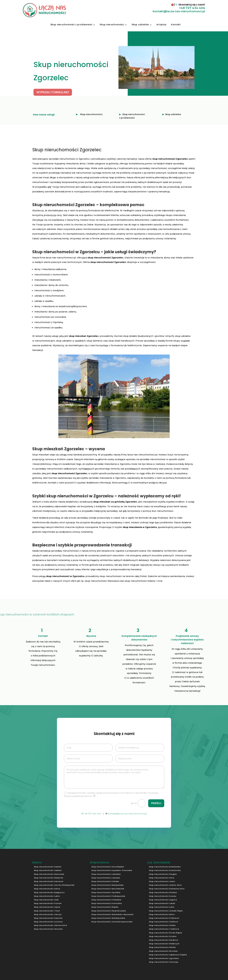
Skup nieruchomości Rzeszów (48, 918)
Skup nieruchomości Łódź (46, 900)
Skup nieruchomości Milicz (162, 914)
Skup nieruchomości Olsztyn (48, 914)
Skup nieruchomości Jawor (162, 881)
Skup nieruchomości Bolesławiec (165, 867)
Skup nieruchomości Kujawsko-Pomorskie (112, 870)
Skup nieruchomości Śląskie (105, 907)
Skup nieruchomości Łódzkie (105, 881)
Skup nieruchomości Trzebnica (164, 929)
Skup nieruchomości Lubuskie (106, 878)
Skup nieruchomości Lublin (47, 896)
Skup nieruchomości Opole (47, 907)
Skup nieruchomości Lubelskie (106, 874)
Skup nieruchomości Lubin (162, 907)
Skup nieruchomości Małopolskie (107, 885)
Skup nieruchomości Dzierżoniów (165, 870)
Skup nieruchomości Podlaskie (106, 900)
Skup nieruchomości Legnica (163, 900)
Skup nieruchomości (112, 25)
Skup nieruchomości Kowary (163, 896)
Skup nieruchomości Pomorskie (107, 903)
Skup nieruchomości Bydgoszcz (49, 892)
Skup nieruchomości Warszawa (49, 874)
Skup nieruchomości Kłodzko (163, 892)
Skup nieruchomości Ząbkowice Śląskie (168, 955)
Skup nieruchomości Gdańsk (48, 870)
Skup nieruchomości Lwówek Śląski (166, 911)
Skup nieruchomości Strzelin (163, 936)
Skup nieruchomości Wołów (162, 947)
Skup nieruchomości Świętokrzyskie (109, 911)
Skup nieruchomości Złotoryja (164, 962)
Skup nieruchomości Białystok (49, 878)
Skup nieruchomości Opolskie (106, 892)
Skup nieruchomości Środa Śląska (166, 933)
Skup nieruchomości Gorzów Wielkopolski (54, 885)
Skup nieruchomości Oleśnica (163, 922)
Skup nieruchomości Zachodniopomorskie (112, 922)
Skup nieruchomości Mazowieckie (108, 889)
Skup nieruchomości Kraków (48, 867)
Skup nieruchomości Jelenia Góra (165, 885)
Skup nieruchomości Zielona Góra (51, 925)
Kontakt (176, 25)
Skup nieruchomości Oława (162, 925)
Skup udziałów (140, 25)
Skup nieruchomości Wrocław (48, 929)
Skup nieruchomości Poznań (48, 903)
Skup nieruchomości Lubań (162, 903)
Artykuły (161, 25)
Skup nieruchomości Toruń (47, 911)
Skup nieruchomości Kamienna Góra (167, 889)
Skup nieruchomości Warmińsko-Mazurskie (112, 914)
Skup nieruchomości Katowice (49, 881)
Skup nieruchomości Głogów (163, 874)
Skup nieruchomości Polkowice (164, 918)
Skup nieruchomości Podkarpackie (108, 896)
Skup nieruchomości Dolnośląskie (108, 867)
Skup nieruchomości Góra (161, 878)
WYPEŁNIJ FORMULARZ (53, 92)
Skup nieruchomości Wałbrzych (164, 944)
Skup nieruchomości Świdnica (164, 940)
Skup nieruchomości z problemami (71, 25)
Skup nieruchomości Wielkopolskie (108, 918)
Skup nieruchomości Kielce (47, 889)
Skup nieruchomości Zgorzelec (164, 958)
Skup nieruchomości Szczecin (48, 922)
